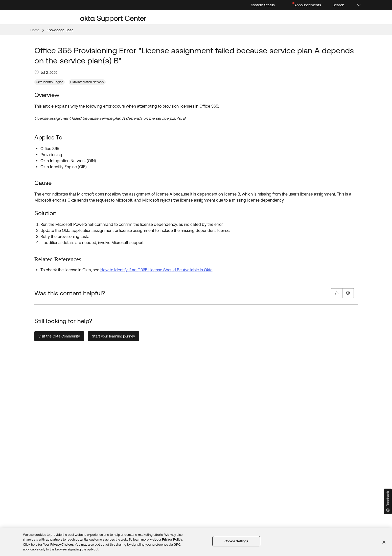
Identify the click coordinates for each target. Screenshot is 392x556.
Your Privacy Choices (58, 545)
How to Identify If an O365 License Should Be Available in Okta (156, 270)
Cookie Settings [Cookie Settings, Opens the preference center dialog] (236, 541)
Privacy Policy (172, 539)
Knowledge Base (60, 30)
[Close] (384, 542)
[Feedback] (388, 502)
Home (35, 30)
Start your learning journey (113, 336)
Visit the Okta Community (59, 336)
